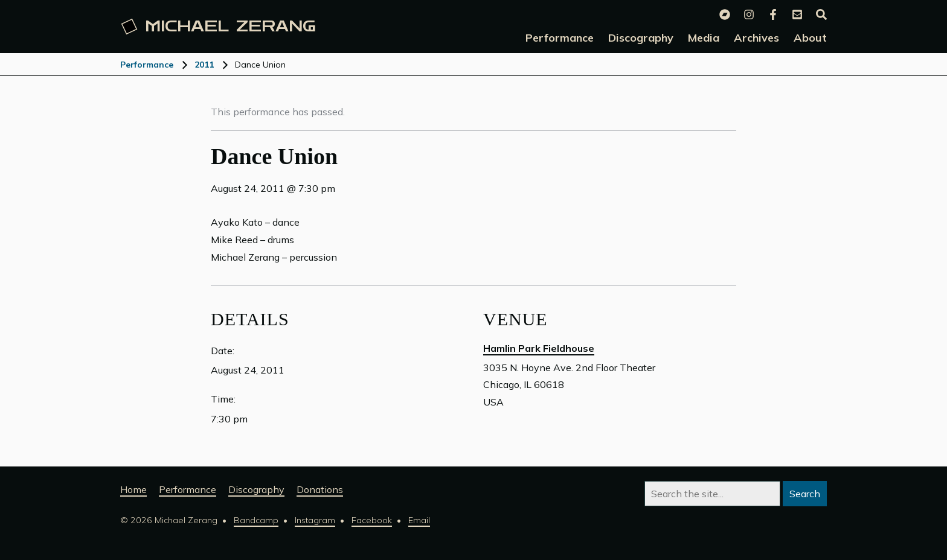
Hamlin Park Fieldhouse (539, 348)
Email (419, 520)
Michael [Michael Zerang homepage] (219, 27)
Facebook (372, 520)
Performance (147, 65)
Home (133, 489)
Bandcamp (256, 520)
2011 (204, 65)
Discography (256, 489)
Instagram (315, 520)
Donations (320, 489)
